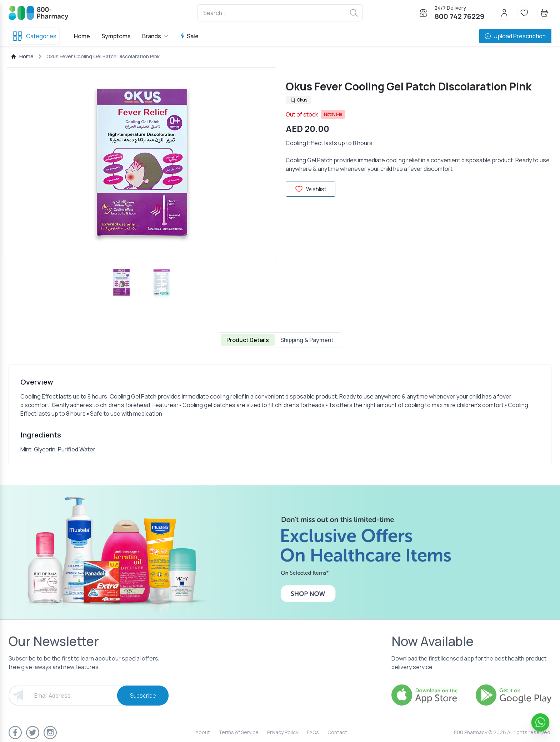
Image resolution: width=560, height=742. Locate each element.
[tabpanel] (280, 415)
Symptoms (116, 36)
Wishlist (311, 189)
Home (82, 36)
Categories (34, 36)
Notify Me (333, 114)
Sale (189, 36)
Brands (155, 36)
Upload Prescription (515, 36)
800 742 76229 (459, 16)
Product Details (248, 340)
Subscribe (143, 696)
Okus (299, 100)
